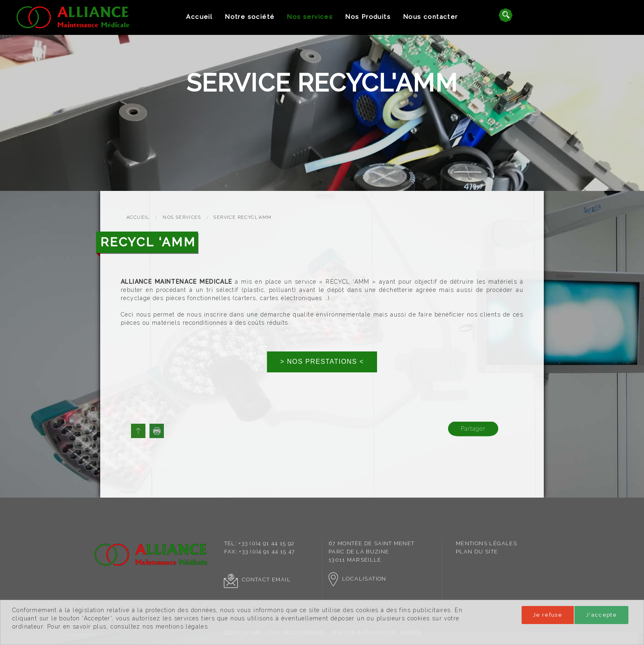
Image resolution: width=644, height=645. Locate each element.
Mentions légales (486, 543)
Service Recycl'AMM (243, 217)
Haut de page (138, 431)
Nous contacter (430, 17)
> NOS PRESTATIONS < (322, 362)
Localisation (358, 579)
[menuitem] (199, 17)
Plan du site (477, 552)
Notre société (250, 17)
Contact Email (257, 580)
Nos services (310, 17)
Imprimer (157, 431)
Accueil (199, 17)
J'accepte (601, 615)
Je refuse (548, 615)
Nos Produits (368, 17)
